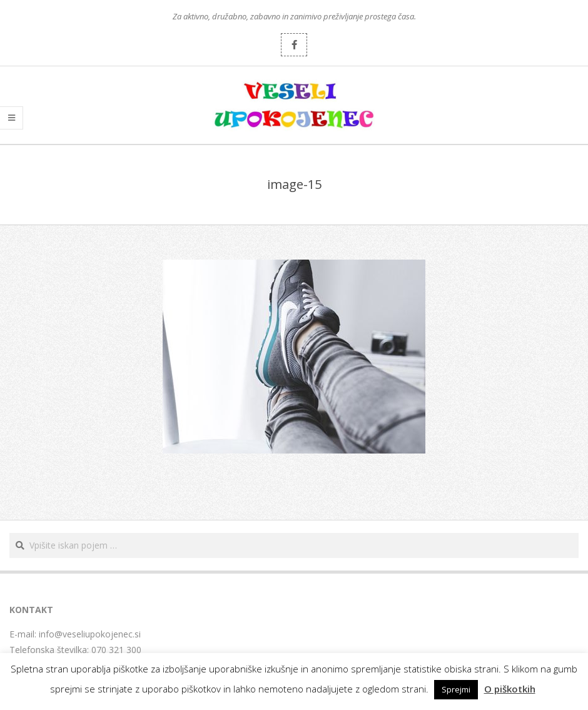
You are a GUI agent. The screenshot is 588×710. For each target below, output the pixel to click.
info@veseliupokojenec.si (90, 634)
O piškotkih (510, 689)
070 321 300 (116, 650)
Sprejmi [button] (456, 689)
